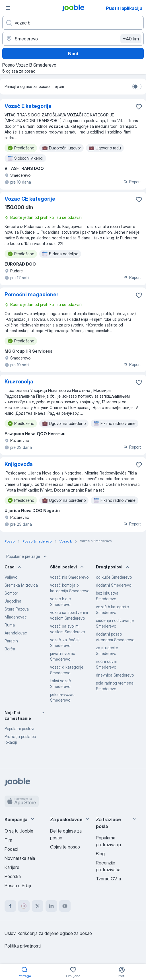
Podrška (13, 876)
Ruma (10, 625)
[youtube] (65, 906)
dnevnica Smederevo (115, 675)
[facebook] (10, 906)
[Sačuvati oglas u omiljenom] (139, 107)
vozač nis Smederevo (69, 577)
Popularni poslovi (19, 729)
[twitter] (38, 906)
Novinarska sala (20, 858)
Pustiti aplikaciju (124, 8)
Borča (10, 649)
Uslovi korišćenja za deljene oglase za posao (48, 933)
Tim (8, 840)
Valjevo (11, 577)
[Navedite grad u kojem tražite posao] (73, 39)
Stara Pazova (17, 609)
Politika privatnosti (23, 946)
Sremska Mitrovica (21, 585)
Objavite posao (65, 847)
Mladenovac (16, 617)
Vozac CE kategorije (30, 199)
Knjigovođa (19, 464)
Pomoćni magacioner (31, 294)
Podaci (11, 849)
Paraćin (11, 641)
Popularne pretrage (27, 556)
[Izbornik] (8, 8)
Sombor (11, 593)
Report (132, 182)
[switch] (137, 87)
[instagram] (24, 906)
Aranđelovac (16, 633)
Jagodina (13, 601)
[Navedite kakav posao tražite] (73, 23)
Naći (73, 54)
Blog (100, 854)
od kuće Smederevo (114, 577)
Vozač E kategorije (28, 106)
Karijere (12, 867)
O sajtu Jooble (19, 831)
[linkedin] (51, 906)
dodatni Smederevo (114, 585)
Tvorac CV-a (108, 879)
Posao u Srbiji (18, 886)
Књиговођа (19, 382)
